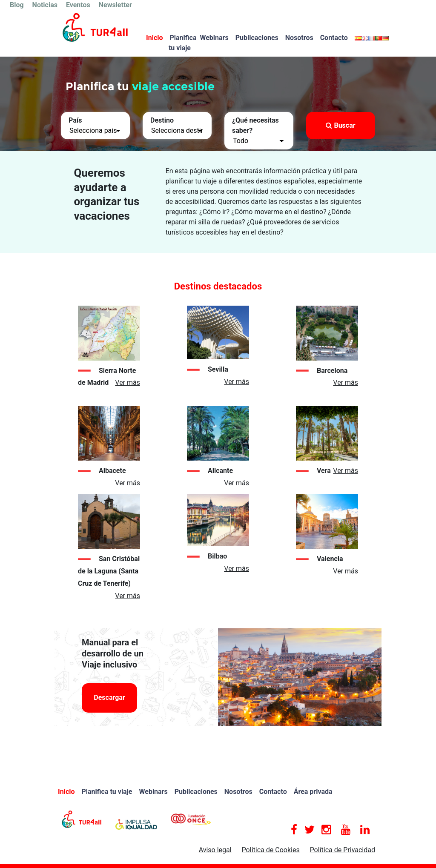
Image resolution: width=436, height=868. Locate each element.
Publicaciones (257, 38)
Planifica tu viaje (183, 43)
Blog (17, 5)
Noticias (45, 5)
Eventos (78, 5)
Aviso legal (215, 850)
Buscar (340, 125)
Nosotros (299, 38)
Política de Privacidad (343, 850)
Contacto (334, 38)
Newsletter (115, 5)
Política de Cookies (271, 850)
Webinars (214, 38)
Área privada (313, 792)
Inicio (154, 38)
